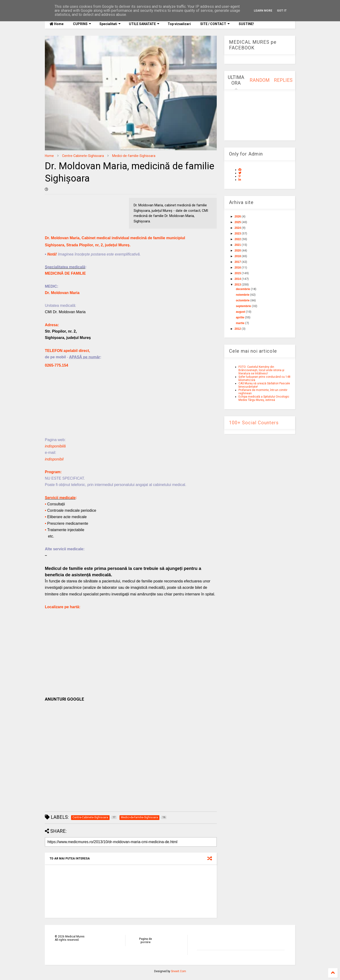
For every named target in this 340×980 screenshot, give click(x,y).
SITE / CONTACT (215, 24)
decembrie (243, 289)
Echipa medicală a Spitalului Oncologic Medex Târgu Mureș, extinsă (264, 398)
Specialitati (110, 24)
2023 (238, 234)
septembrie (243, 306)
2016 (238, 268)
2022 (238, 239)
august (240, 312)
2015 (238, 273)
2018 (238, 256)
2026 (238, 217)
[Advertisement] (131, 403)
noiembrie (243, 295)
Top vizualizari (179, 24)
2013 (238, 285)
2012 (238, 329)
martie (240, 323)
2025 (238, 222)
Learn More (263, 11)
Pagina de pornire (146, 941)
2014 (238, 279)
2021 (238, 245)
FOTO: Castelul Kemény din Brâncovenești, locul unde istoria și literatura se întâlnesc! (261, 370)
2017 (238, 262)
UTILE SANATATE (144, 24)
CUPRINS (82, 24)
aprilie (240, 317)
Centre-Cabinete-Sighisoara (83, 156)
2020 (238, 251)
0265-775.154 (57, 365)
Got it (282, 11)
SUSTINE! (246, 24)
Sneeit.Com (178, 971)
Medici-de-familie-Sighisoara (134, 156)
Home (57, 24)
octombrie (243, 300)
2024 (238, 228)
